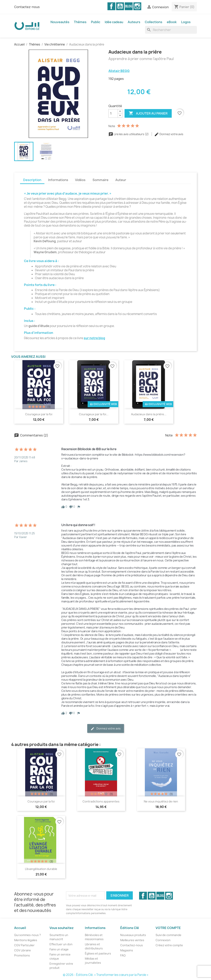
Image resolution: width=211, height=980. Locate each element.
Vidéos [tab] (80, 180)
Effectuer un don (61, 944)
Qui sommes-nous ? (28, 935)
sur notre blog (94, 338)
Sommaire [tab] (100, 180)
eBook (172, 22)
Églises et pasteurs (98, 953)
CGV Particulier (24, 945)
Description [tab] (32, 180)
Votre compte (168, 928)
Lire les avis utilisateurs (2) (129, 134)
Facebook (111, 6)
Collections (154, 22)
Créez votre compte (169, 945)
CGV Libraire (22, 950)
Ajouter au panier (148, 113)
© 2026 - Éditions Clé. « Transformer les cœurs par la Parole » (106, 975)
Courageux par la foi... (94, 414)
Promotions (22, 955)
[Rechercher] (171, 30)
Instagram (137, 6)
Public (96, 22)
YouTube (120, 6)
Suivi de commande (168, 935)
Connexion (163, 940)
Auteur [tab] (121, 180)
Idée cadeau (114, 22)
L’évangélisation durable (41, 869)
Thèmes (80, 22)
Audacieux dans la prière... (149, 414)
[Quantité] (113, 113)
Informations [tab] (58, 180)
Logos (186, 22)
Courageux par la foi (39, 414)
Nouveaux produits (133, 935)
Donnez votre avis (169, 134)
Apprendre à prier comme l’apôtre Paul (141, 59)
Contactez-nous (27, 7)
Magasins (127, 950)
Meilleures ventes (132, 940)
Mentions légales (26, 940)
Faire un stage (59, 949)
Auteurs (134, 22)
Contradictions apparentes (101, 801)
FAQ (123, 955)
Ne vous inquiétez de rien (161, 801)
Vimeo (129, 6)
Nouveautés (60, 22)
